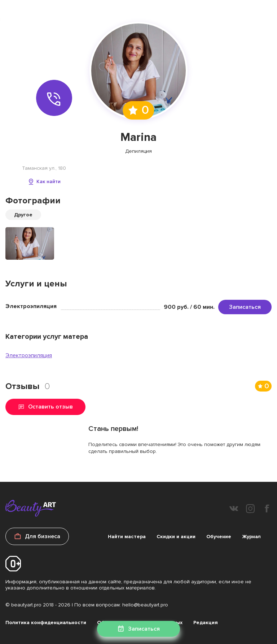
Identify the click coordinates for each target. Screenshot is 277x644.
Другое (23, 215)
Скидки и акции (176, 537)
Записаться (245, 307)
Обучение (219, 537)
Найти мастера (127, 537)
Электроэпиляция (29, 355)
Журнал (251, 537)
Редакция (206, 623)
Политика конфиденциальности (46, 623)
